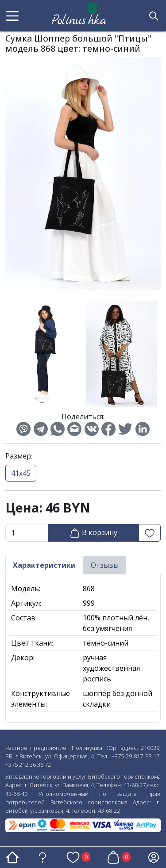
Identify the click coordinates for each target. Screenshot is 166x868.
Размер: (19, 456)
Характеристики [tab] (44, 565)
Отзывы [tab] (105, 565)
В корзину (93, 533)
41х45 (21, 473)
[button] (12, 16)
